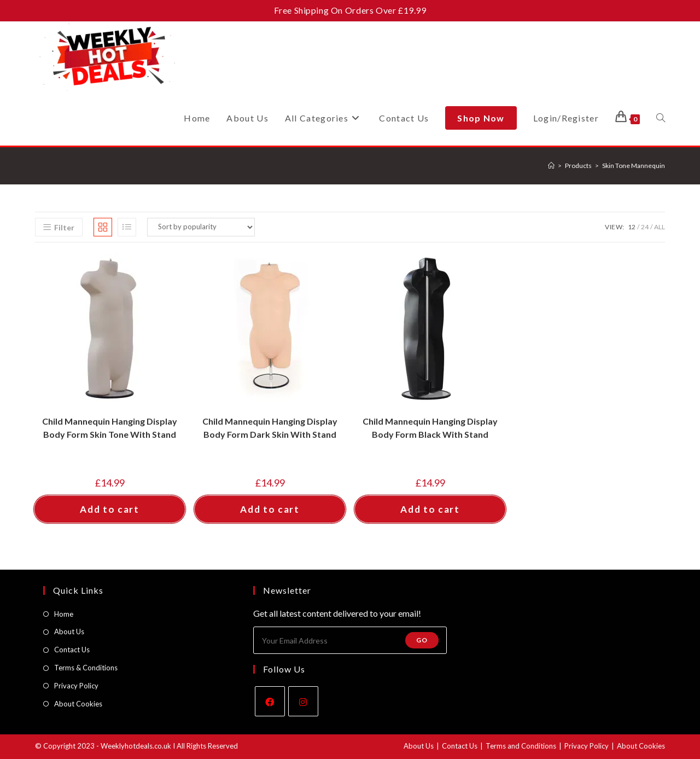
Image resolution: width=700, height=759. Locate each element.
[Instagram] (303, 701)
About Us (69, 631)
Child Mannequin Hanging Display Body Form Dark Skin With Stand (270, 428)
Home (64, 614)
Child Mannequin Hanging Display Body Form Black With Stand (430, 428)
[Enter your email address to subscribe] (350, 640)
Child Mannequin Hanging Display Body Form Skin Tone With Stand (110, 428)
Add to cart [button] (110, 509)
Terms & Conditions (86, 668)
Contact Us (72, 650)
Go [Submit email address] (422, 640)
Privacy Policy (76, 686)
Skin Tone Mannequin (634, 166)
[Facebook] (270, 701)
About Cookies (78, 704)
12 (632, 227)
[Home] (551, 166)
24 (645, 227)
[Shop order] (201, 227)
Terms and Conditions (521, 746)
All (660, 227)
